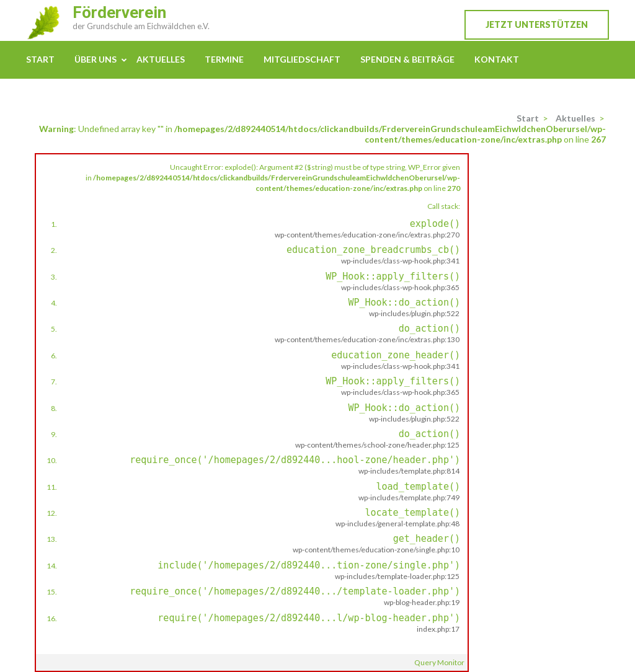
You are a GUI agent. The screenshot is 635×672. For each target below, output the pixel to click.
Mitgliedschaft (302, 59)
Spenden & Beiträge (407, 59)
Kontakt (497, 59)
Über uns (95, 59)
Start (40, 59)
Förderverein (119, 12)
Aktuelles (161, 59)
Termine (224, 59)
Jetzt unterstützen (537, 24)
